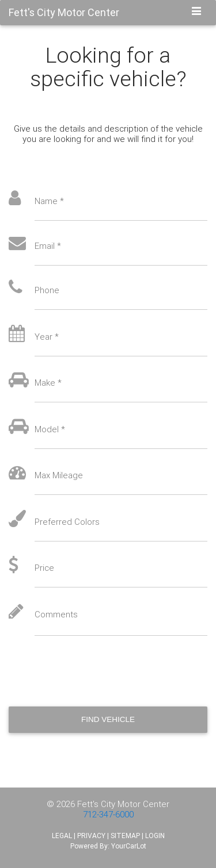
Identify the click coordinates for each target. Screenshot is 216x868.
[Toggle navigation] (197, 12)
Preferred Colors (67, 522)
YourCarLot (129, 846)
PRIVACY (91, 836)
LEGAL (62, 836)
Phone (47, 290)
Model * (50, 429)
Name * (49, 201)
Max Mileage (59, 475)
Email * (48, 246)
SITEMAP (125, 836)
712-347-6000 (108, 814)
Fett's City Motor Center (123, 804)
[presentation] (96, 671)
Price (44, 568)
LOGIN (155, 836)
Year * (47, 337)
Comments (56, 614)
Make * (48, 383)
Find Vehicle (108, 719)
